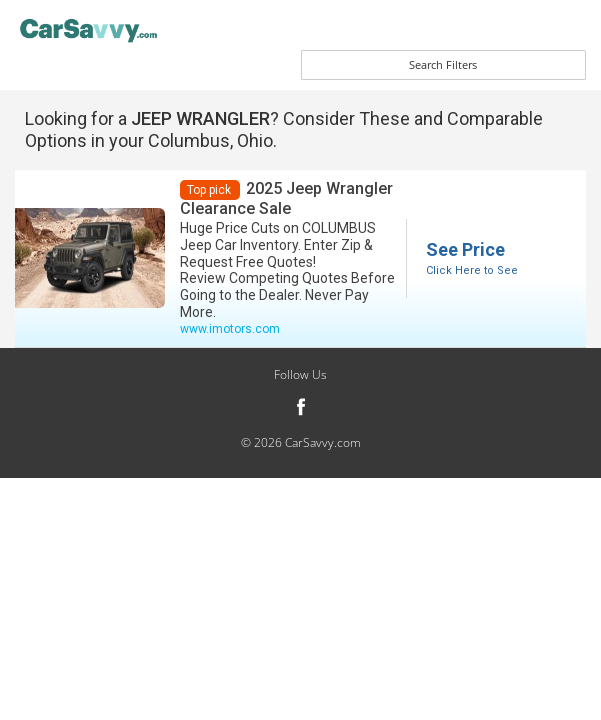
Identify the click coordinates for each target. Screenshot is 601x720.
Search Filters (443, 64)
